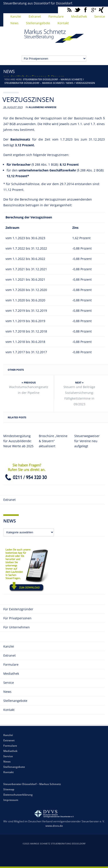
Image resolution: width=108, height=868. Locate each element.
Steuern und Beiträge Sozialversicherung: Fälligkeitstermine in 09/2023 (79, 395)
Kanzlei (16, 16)
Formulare (56, 16)
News (14, 23)
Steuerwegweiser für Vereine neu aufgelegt (87, 441)
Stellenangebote (38, 23)
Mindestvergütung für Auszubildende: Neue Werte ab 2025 (18, 441)
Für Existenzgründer (18, 609)
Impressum (11, 800)
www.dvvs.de (54, 826)
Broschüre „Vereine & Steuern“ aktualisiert (53, 441)
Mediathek (79, 16)
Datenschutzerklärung (18, 795)
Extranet (35, 16)
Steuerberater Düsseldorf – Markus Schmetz (53, 79)
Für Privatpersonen (17, 618)
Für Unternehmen (17, 627)
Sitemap (9, 789)
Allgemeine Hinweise (43, 107)
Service (9, 683)
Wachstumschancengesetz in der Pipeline (29, 390)
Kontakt (63, 23)
